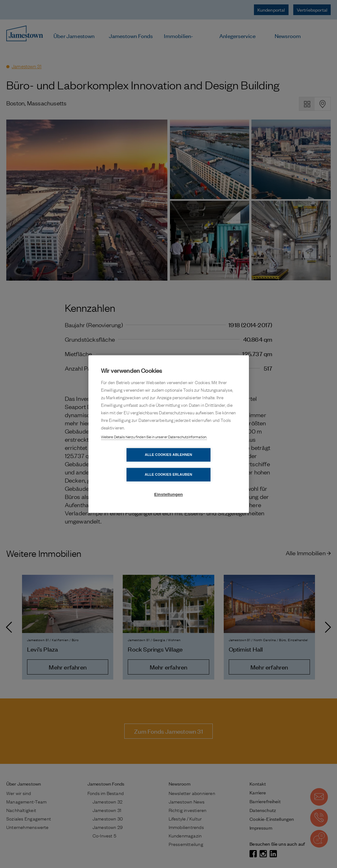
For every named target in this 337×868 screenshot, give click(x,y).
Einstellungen (168, 485)
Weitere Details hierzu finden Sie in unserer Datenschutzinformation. (154, 447)
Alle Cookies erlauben (205, 465)
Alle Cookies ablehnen (132, 465)
